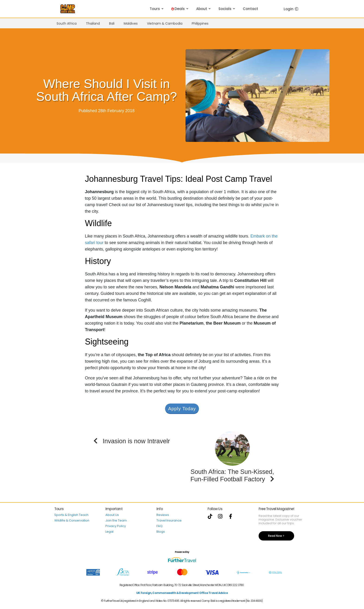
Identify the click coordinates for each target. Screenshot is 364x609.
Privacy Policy (116, 526)
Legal (109, 532)
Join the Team (116, 520)
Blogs (161, 532)
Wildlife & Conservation (72, 520)
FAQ (159, 526)
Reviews (163, 515)
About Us (112, 515)
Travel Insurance (169, 520)
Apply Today (182, 409)
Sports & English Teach (71, 515)
